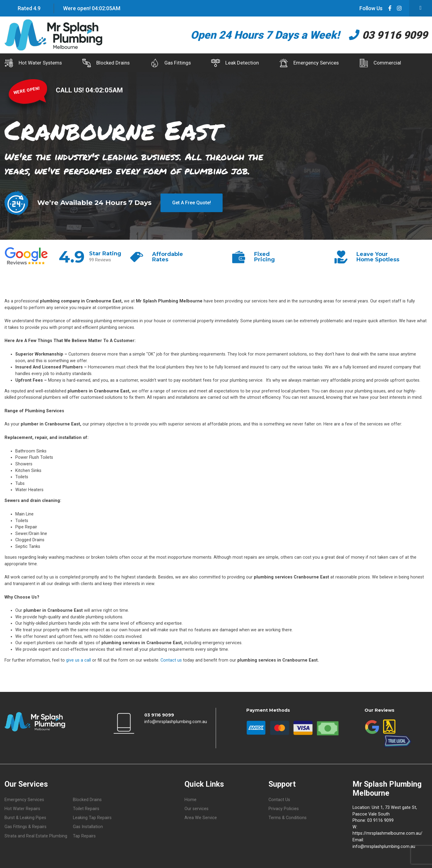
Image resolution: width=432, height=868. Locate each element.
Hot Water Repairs (22, 809)
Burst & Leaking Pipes (25, 818)
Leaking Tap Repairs (92, 818)
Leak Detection (238, 63)
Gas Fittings (173, 63)
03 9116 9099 (387, 35)
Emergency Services (313, 63)
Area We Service (201, 818)
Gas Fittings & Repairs (25, 827)
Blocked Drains (107, 63)
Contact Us (279, 799)
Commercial (385, 63)
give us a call (78, 660)
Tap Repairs (84, 836)
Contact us (171, 660)
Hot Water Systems (33, 63)
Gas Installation (88, 827)
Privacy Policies (284, 809)
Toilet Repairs (86, 809)
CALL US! (71, 90)
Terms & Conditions (288, 818)
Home (190, 799)
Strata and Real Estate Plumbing (36, 836)
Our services (196, 809)
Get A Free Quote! (192, 202)
